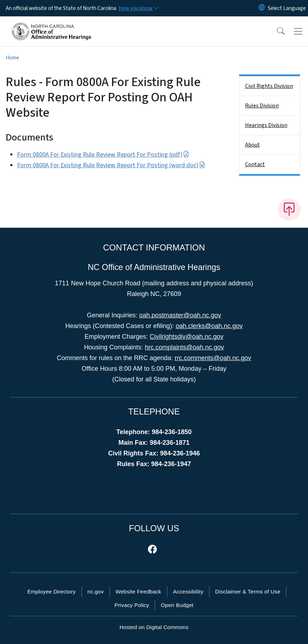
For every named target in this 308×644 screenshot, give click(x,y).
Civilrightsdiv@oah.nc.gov (187, 337)
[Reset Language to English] (262, 8)
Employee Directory (52, 592)
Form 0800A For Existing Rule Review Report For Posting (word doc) (111, 165)
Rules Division (262, 106)
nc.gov (96, 592)
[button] (276, 31)
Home (12, 58)
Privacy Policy (132, 605)
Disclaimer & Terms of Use (248, 592)
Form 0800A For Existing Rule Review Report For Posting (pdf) (103, 155)
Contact (255, 164)
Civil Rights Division (269, 86)
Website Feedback (139, 592)
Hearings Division (266, 125)
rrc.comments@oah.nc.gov (213, 358)
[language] (287, 8)
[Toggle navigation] (298, 31)
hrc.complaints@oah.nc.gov (184, 347)
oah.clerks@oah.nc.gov (209, 326)
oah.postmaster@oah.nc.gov (180, 315)
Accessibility (188, 592)
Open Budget (177, 605)
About (253, 145)
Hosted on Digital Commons (154, 627)
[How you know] (138, 8)
